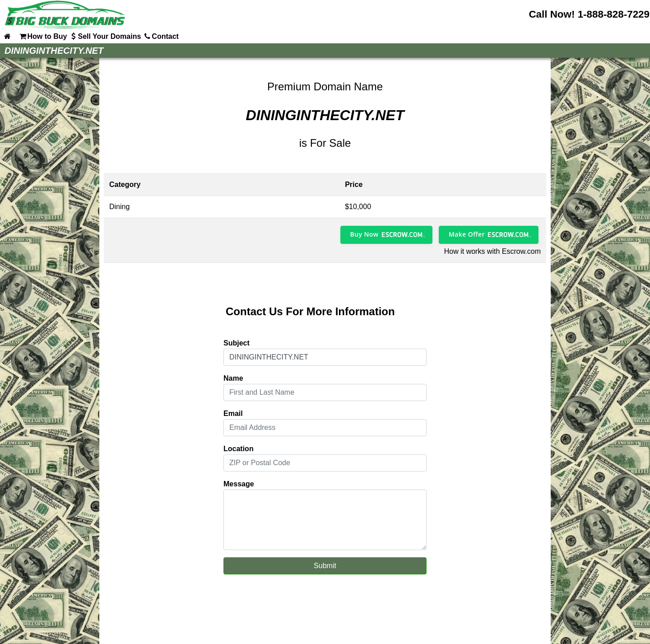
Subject (237, 343)
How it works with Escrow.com (492, 251)
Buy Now (364, 234)
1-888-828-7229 (614, 14)
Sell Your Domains (105, 36)
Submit (325, 566)
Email (233, 413)
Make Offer (467, 234)
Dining (119, 207)
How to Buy (42, 36)
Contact (161, 36)
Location (239, 449)
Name (233, 378)
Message (239, 484)
